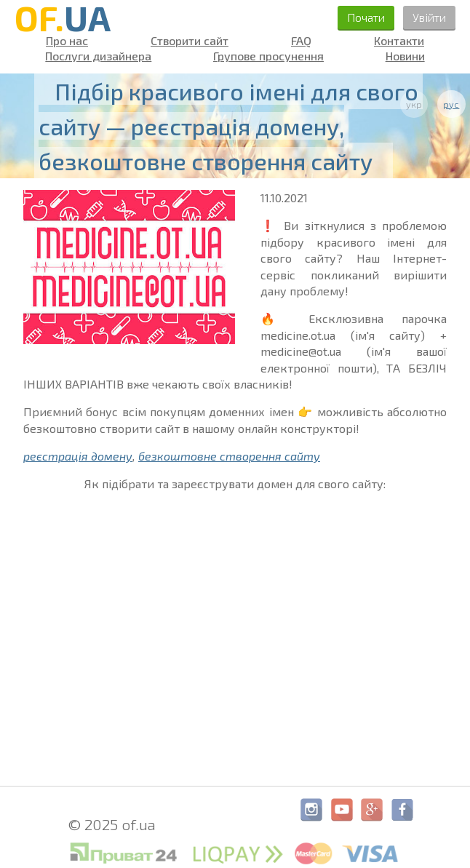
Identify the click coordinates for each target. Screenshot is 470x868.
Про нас (67, 41)
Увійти (429, 17)
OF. (63, 17)
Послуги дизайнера (98, 56)
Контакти (399, 41)
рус (451, 104)
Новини (405, 56)
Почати (366, 17)
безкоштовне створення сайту (229, 456)
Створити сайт (190, 41)
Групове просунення (268, 56)
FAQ (301, 41)
